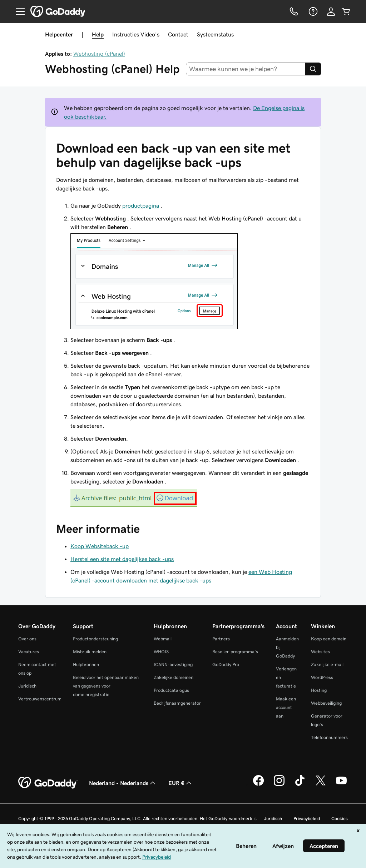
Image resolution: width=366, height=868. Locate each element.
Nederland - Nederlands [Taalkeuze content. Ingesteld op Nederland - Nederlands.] (123, 783)
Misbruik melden (90, 652)
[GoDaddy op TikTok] (300, 785)
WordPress (322, 677)
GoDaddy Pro (226, 664)
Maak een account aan (286, 707)
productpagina (141, 205)
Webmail (163, 639)
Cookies (340, 819)
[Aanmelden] (331, 11)
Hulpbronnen (86, 664)
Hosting (319, 690)
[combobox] (246, 69)
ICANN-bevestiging (173, 664)
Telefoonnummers (329, 737)
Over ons (27, 639)
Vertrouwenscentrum (40, 699)
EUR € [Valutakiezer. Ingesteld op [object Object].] (181, 783)
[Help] (312, 11)
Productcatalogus (171, 690)
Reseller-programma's (235, 652)
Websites (320, 652)
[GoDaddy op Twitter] (321, 785)
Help (98, 34)
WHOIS (161, 652)
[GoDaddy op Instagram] (279, 785)
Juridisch (27, 686)
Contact (178, 34)
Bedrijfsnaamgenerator (177, 703)
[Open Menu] (18, 11)
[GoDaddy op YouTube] (341, 785)
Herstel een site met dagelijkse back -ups (122, 559)
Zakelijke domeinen (174, 677)
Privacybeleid (307, 819)
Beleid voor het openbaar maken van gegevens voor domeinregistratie (106, 686)
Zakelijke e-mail (327, 664)
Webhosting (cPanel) (99, 54)
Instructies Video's (136, 34)
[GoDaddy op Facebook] (258, 785)
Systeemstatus (215, 34)
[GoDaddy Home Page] (48, 783)
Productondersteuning (95, 639)
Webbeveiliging (326, 703)
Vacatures (29, 652)
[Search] (313, 69)
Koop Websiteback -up (100, 546)
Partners (221, 639)
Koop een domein (329, 639)
